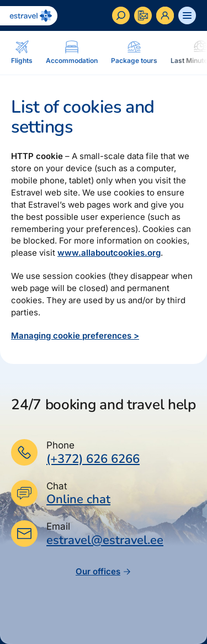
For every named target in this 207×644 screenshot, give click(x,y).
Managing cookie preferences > (75, 336)
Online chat (78, 500)
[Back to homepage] (29, 16)
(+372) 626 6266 (93, 459)
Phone (60, 445)
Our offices (104, 571)
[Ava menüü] (187, 15)
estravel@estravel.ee (105, 540)
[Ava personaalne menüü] (165, 15)
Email (58, 526)
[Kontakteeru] (143, 15)
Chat (57, 486)
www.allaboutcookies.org (109, 253)
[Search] (121, 15)
